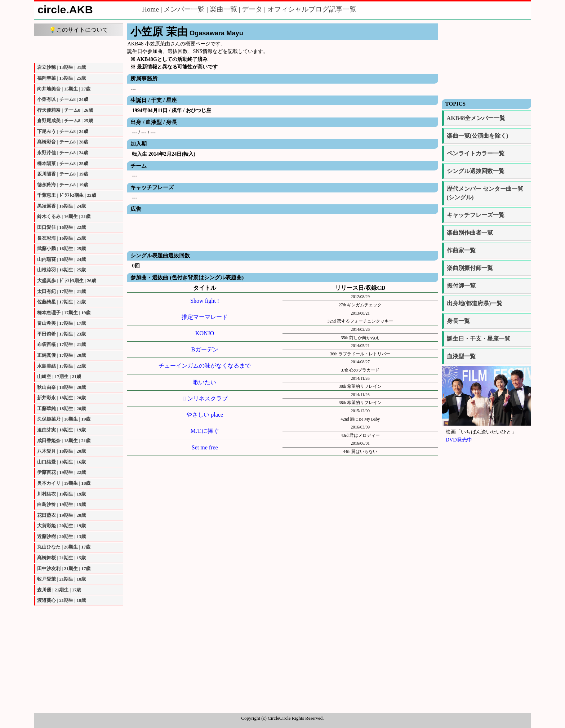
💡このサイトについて (79, 30)
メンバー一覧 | (186, 9)
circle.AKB (65, 9)
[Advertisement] (79, 49)
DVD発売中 (459, 440)
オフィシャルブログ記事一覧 (312, 9)
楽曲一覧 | (226, 9)
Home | (153, 9)
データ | (254, 9)
